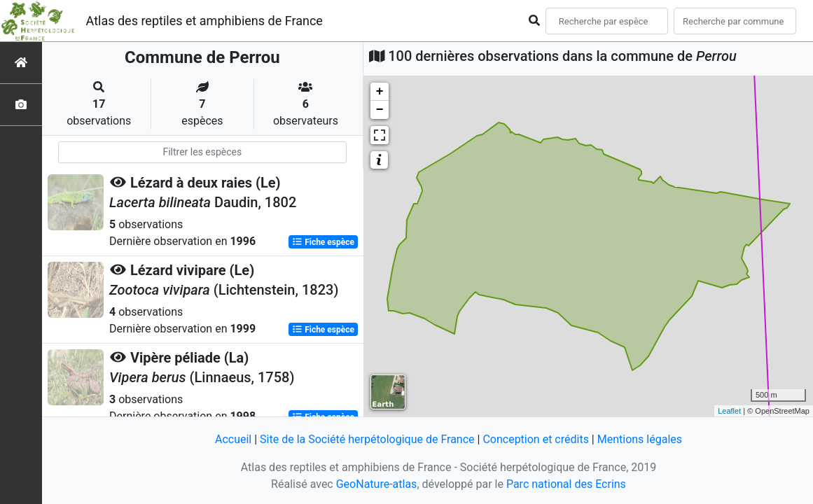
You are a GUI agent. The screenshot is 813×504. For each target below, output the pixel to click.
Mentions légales (640, 439)
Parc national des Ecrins (566, 484)
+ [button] (380, 92)
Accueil (233, 439)
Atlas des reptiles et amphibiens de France (204, 21)
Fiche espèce (323, 242)
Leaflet (729, 411)
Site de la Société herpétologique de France (367, 439)
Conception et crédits (536, 439)
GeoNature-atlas (377, 484)
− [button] (380, 110)
